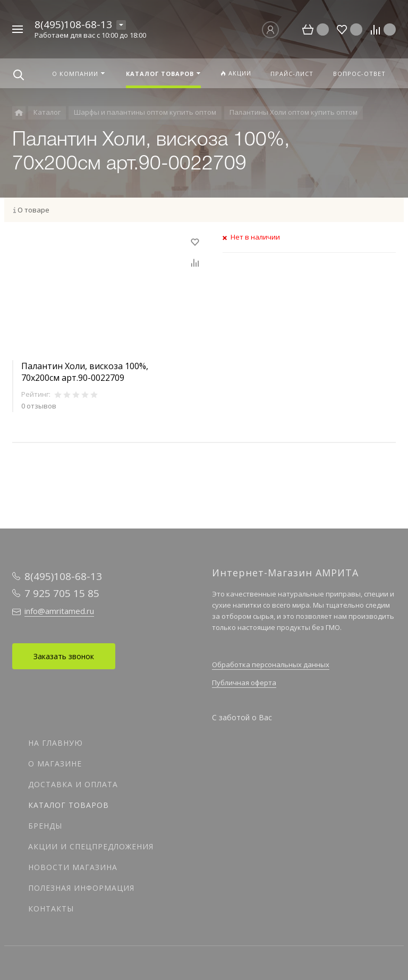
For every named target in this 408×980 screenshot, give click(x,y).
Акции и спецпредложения (91, 846)
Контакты (51, 909)
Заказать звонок (64, 656)
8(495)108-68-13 (73, 24)
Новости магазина (73, 867)
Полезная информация (81, 888)
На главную (56, 743)
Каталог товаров (69, 805)
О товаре (33, 210)
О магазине (55, 764)
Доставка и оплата (73, 784)
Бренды (45, 826)
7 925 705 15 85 (62, 593)
